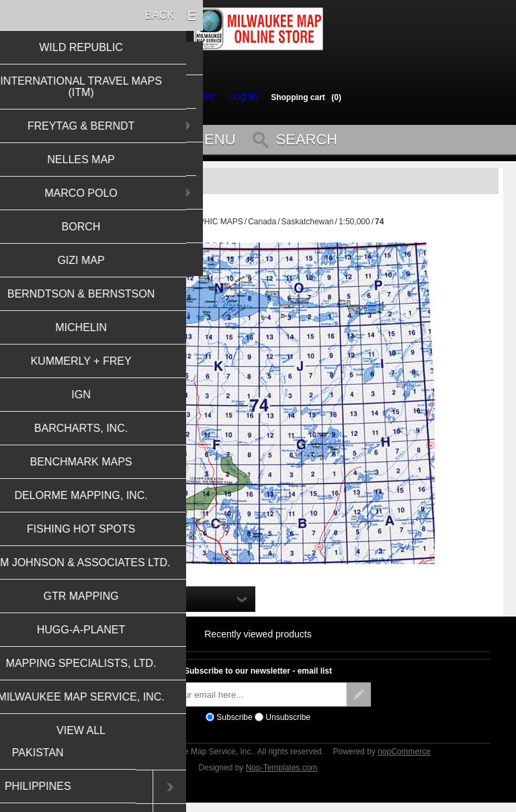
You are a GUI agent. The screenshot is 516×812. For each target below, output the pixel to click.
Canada (262, 228)
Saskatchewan (308, 228)
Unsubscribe (288, 723)
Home (143, 228)
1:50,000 (354, 228)
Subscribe (234, 723)
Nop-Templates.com (282, 774)
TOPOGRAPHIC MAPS (201, 228)
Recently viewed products (258, 640)
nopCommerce (404, 758)
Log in (239, 97)
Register (198, 97)
